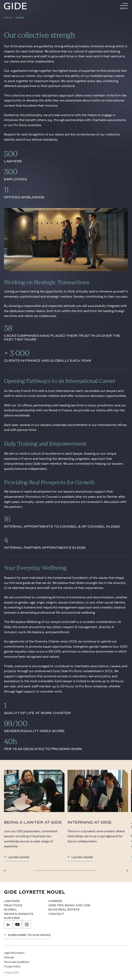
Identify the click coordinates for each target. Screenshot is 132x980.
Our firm (12, 918)
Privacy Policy (12, 966)
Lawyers (12, 901)
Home (8, 17)
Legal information (14, 953)
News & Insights (19, 914)
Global (10, 910)
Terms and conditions (17, 962)
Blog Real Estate (64, 910)
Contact (56, 914)
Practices (13, 905)
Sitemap (9, 957)
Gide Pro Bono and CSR (69, 905)
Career (20, 17)
